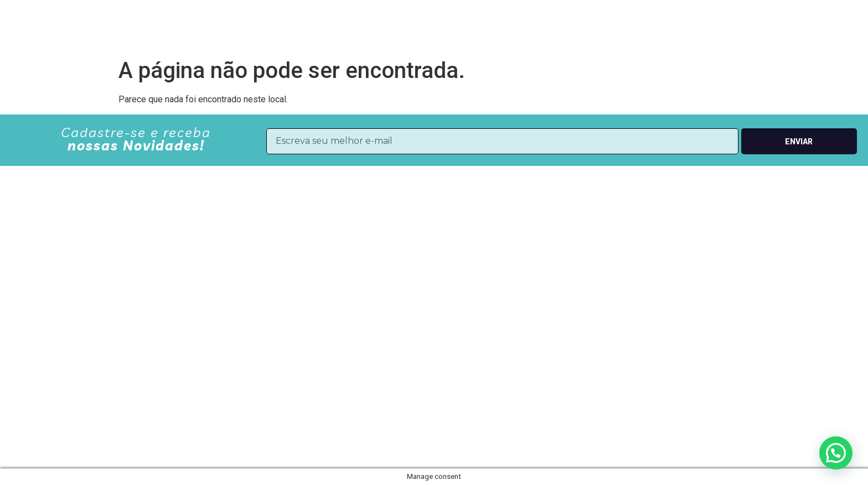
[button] (836, 453)
